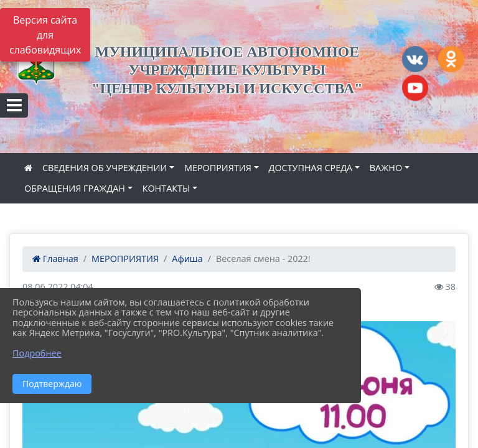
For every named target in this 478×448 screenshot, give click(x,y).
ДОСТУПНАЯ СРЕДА (311, 168)
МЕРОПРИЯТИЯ (218, 168)
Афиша (187, 259)
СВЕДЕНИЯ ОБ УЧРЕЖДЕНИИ (105, 168)
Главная (55, 259)
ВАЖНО (386, 168)
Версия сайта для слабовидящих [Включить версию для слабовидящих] (45, 35)
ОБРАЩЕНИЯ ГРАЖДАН (75, 188)
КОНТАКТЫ (166, 188)
